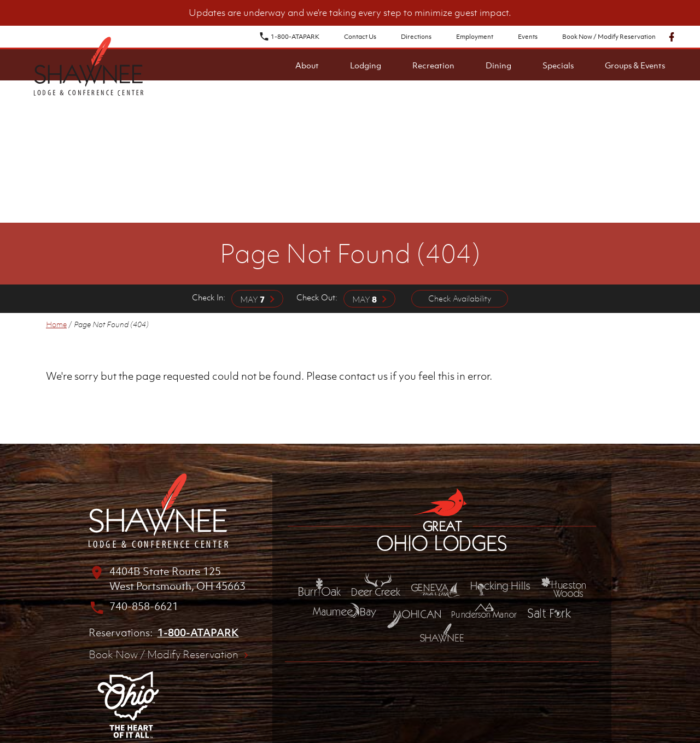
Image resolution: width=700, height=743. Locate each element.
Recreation (433, 65)
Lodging (366, 65)
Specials (558, 65)
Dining (498, 65)
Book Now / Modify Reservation (609, 37)
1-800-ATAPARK (289, 37)
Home (56, 324)
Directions (416, 37)
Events (528, 37)
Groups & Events (635, 65)
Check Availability (460, 298)
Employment (475, 37)
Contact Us (360, 37)
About (307, 65)
